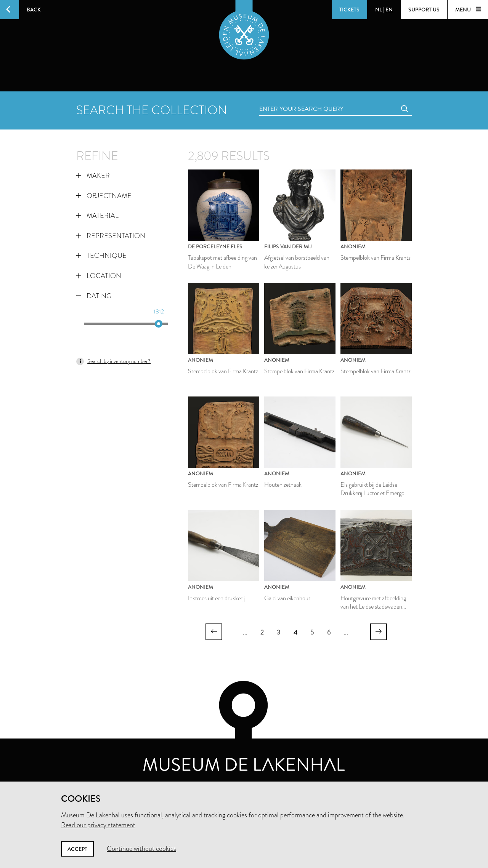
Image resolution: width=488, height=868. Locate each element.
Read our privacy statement (98, 825)
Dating (94, 296)
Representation (111, 236)
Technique (101, 256)
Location (99, 276)
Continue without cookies (141, 849)
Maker (93, 176)
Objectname (104, 196)
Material (97, 216)
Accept (77, 849)
